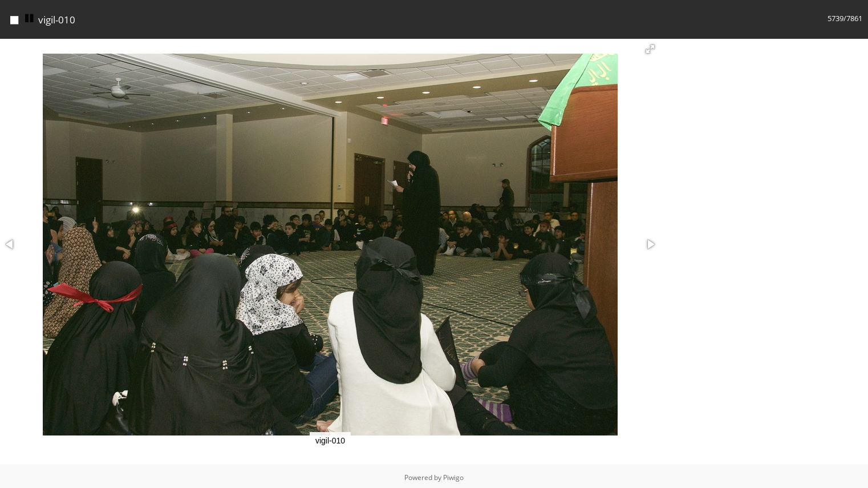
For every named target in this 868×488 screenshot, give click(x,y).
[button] (650, 46)
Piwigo (453, 475)
